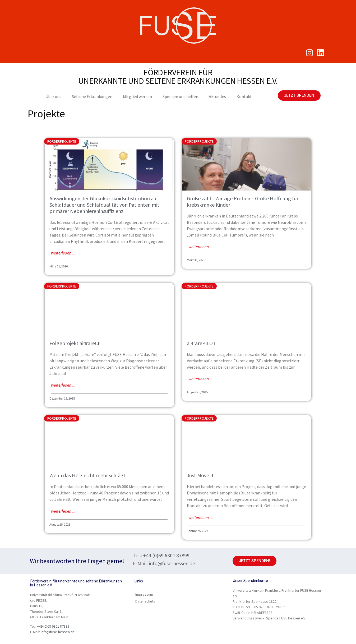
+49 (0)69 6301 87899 (166, 555)
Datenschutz (145, 601)
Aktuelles (217, 96)
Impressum (144, 594)
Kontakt (244, 96)
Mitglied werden (137, 96)
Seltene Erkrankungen (92, 96)
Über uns (53, 96)
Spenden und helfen (180, 96)
